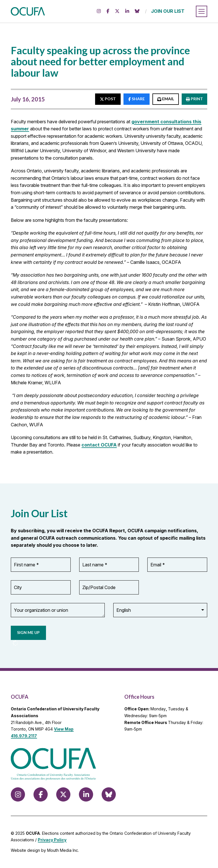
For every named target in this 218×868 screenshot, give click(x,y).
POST (108, 99)
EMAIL (166, 99)
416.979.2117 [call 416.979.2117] (24, 736)
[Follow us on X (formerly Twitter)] (117, 11)
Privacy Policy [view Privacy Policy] (52, 840)
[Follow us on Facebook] (108, 11)
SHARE (137, 99)
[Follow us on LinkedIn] (127, 11)
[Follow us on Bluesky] (137, 11)
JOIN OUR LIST (168, 11)
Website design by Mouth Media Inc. (45, 850)
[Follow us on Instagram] (99, 11)
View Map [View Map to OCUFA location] (64, 729)
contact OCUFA (99, 445)
